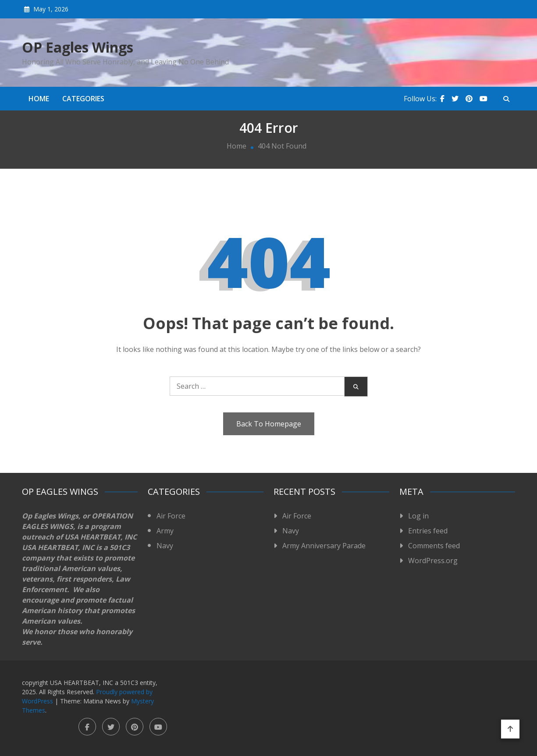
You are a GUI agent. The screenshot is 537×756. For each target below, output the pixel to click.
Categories (83, 99)
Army (165, 531)
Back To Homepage (269, 424)
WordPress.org (433, 561)
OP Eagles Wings (78, 47)
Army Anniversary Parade (324, 546)
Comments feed (434, 546)
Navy (165, 546)
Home (39, 99)
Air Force (171, 516)
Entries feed (428, 531)
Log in (418, 516)
